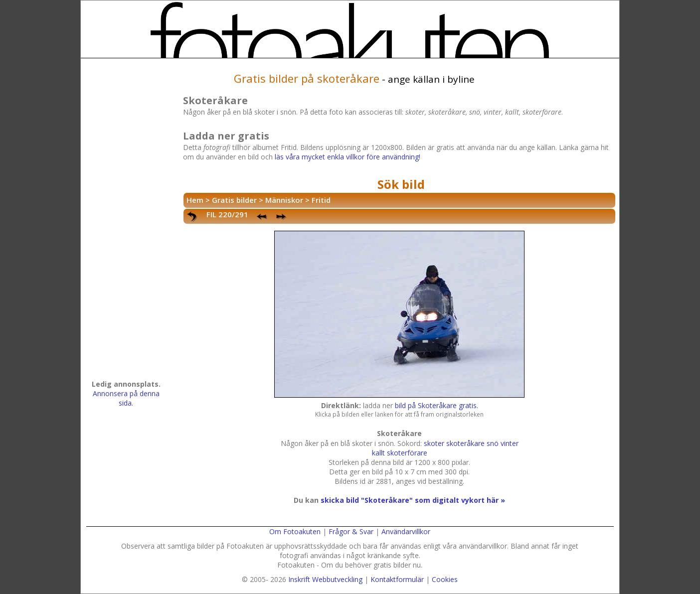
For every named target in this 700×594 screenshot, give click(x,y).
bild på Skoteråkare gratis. (437, 405)
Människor (284, 200)
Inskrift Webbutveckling (325, 579)
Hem (195, 200)
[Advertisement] (126, 222)
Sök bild (401, 184)
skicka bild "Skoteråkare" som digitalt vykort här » (413, 500)
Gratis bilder (234, 200)
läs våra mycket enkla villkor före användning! (348, 157)
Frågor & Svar (351, 531)
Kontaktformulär (397, 579)
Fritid (321, 200)
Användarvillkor (406, 531)
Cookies (445, 579)
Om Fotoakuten (295, 531)
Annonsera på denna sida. (126, 398)
